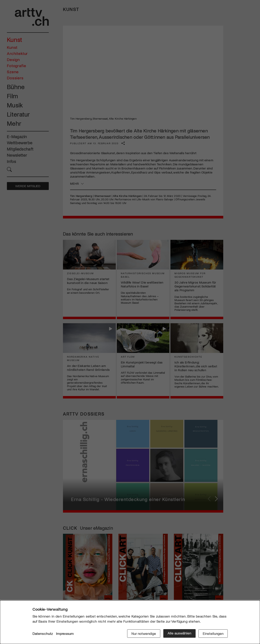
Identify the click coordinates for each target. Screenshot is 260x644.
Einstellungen (213, 633)
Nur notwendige (143, 633)
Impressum (65, 634)
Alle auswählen (179, 633)
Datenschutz (43, 634)
